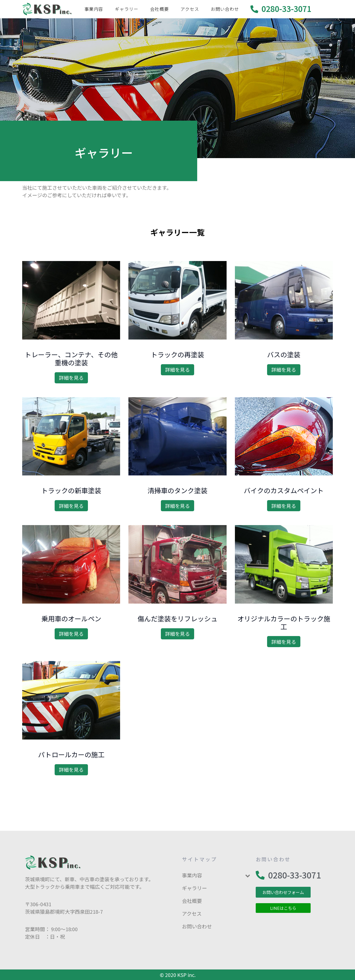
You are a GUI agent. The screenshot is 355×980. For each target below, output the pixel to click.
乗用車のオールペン (71, 618)
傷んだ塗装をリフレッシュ (177, 618)
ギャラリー (127, 9)
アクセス (190, 9)
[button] (283, 892)
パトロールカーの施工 (71, 754)
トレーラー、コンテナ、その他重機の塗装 (71, 358)
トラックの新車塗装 (71, 490)
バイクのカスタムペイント (284, 490)
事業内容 (94, 9)
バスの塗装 (284, 354)
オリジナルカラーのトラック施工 (284, 622)
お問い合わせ (225, 9)
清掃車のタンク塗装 (177, 490)
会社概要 (159, 9)
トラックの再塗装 (177, 354)
